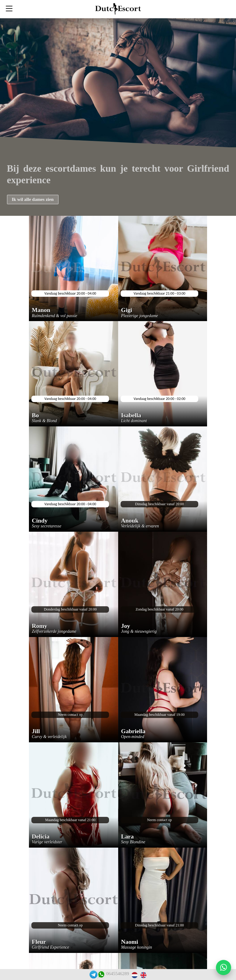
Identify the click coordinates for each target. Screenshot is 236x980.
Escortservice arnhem (114, 903)
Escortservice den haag (116, 854)
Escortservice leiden (113, 874)
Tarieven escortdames (114, 922)
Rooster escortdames (113, 913)
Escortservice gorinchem (117, 893)
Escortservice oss (110, 825)
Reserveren (104, 796)
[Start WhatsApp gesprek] (224, 968)
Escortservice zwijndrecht (118, 835)
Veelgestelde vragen (112, 805)
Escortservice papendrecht (118, 844)
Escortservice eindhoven (116, 864)
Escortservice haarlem (114, 883)
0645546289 (118, 974)
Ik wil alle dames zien (33, 199)
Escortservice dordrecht (116, 815)
